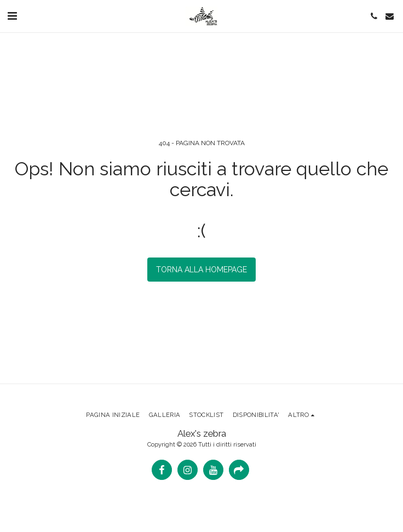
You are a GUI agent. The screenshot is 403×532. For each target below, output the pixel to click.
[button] (12, 16)
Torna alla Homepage (201, 270)
